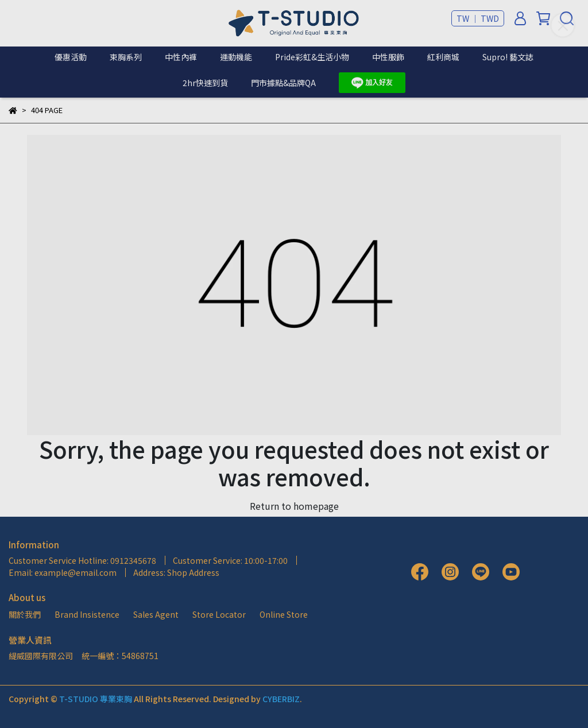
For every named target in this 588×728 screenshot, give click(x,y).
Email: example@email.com (63, 572)
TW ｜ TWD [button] (478, 18)
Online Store (284, 614)
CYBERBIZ (281, 699)
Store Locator (219, 614)
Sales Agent (156, 614)
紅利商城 (443, 57)
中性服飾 (388, 57)
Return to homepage (294, 506)
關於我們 (25, 614)
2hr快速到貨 (205, 83)
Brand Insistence (87, 614)
